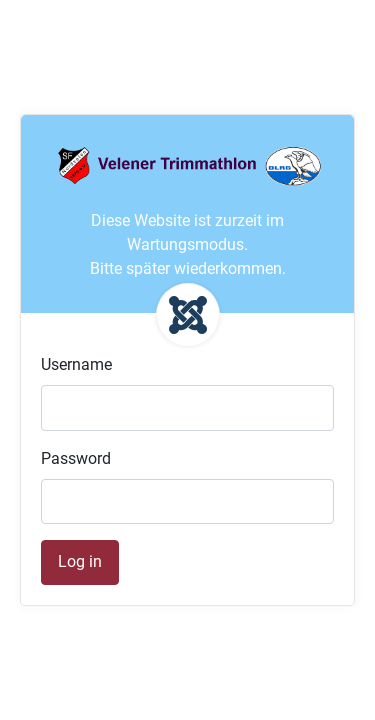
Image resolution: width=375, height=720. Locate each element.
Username (76, 364)
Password (76, 458)
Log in (80, 561)
